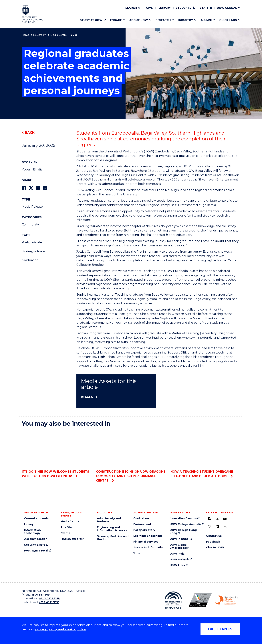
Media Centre (59, 35)
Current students (36, 518)
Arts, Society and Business (109, 520)
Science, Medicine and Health (113, 538)
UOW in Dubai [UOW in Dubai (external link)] (179, 539)
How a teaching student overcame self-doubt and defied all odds (205, 454)
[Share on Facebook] (24, 188)
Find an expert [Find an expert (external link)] (71, 539)
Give (149, 8)
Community (30, 224)
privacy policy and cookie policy (61, 629)
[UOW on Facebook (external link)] (210, 519)
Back (30, 133)
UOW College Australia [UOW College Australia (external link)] (186, 524)
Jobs (137, 553)
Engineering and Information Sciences (112, 529)
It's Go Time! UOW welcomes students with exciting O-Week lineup (57, 454)
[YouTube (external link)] (225, 519)
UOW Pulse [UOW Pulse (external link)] (178, 565)
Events (65, 533)
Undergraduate (33, 251)
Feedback (213, 542)
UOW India (177, 554)
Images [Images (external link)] (87, 397)
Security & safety (36, 545)
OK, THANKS (220, 629)
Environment (142, 524)
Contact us (214, 536)
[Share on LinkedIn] (38, 188)
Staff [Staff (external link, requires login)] (204, 8)
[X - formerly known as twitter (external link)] (217, 519)
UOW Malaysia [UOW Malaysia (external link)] (180, 560)
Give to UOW (215, 548)
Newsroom (40, 35)
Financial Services (146, 542)
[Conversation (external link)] (225, 527)
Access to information (149, 548)
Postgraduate (32, 242)
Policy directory (144, 530)
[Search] (133, 8)
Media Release (32, 207)
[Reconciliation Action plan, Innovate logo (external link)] (173, 600)
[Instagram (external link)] (210, 527)
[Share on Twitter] (31, 188)
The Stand (68, 527)
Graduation (30, 260)
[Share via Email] (45, 188)
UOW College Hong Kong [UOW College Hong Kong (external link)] (183, 532)
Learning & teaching (148, 536)
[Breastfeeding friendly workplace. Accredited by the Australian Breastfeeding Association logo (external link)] (227, 600)
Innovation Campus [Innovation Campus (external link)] (183, 518)
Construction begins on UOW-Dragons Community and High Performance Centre (131, 456)
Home (26, 35)
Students (183, 8)
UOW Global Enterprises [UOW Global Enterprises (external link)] (178, 546)
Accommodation (36, 539)
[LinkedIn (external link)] (217, 527)
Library (165, 8)
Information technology (32, 532)
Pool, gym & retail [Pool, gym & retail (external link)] (36, 551)
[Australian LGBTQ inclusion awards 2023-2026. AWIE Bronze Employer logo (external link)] (200, 600)
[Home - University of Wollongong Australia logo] (32, 14)
